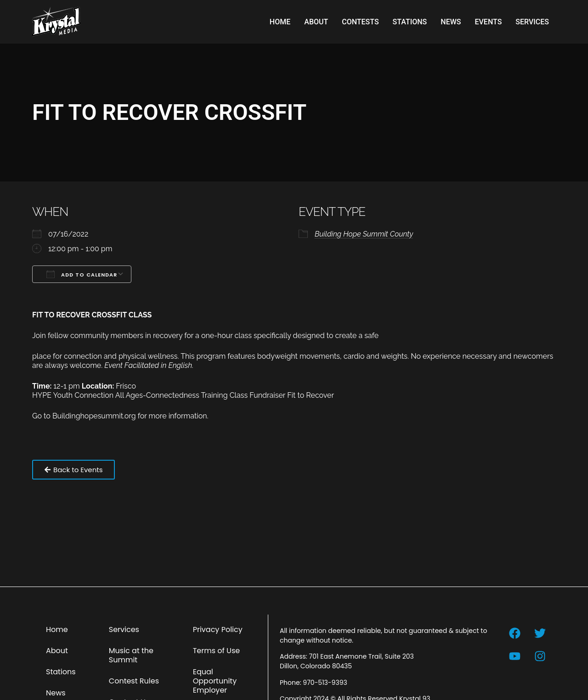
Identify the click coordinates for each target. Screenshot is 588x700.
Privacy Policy (218, 629)
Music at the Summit (131, 655)
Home (280, 22)
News (451, 22)
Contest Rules (134, 681)
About (316, 22)
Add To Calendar (82, 274)
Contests (360, 22)
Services (532, 22)
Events (488, 22)
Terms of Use (217, 651)
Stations (410, 22)
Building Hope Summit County (364, 234)
